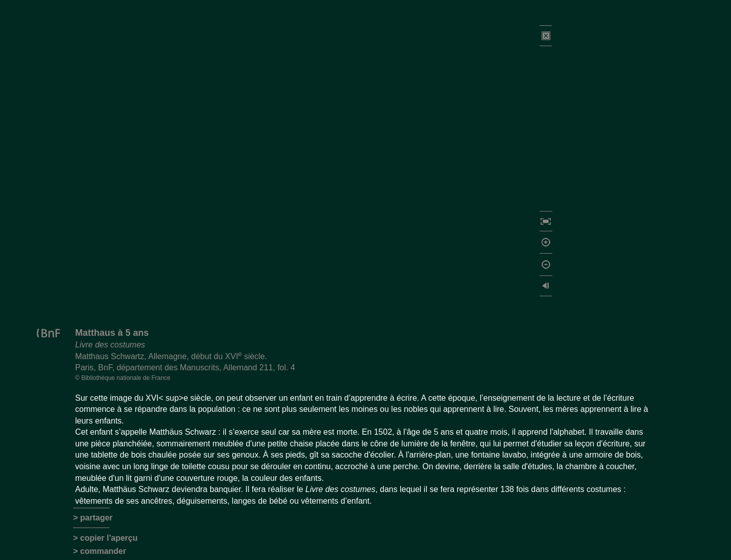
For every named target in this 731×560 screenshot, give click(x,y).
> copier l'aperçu (105, 538)
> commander (99, 551)
